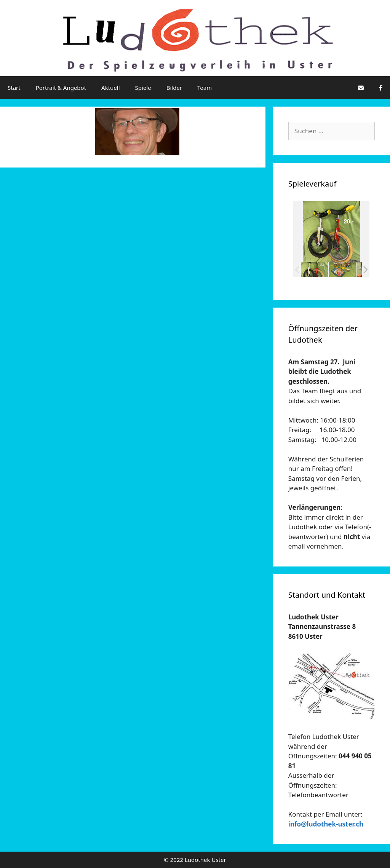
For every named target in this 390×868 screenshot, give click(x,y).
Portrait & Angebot (61, 88)
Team (205, 88)
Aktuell (110, 88)
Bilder (174, 88)
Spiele (143, 88)
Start (14, 88)
